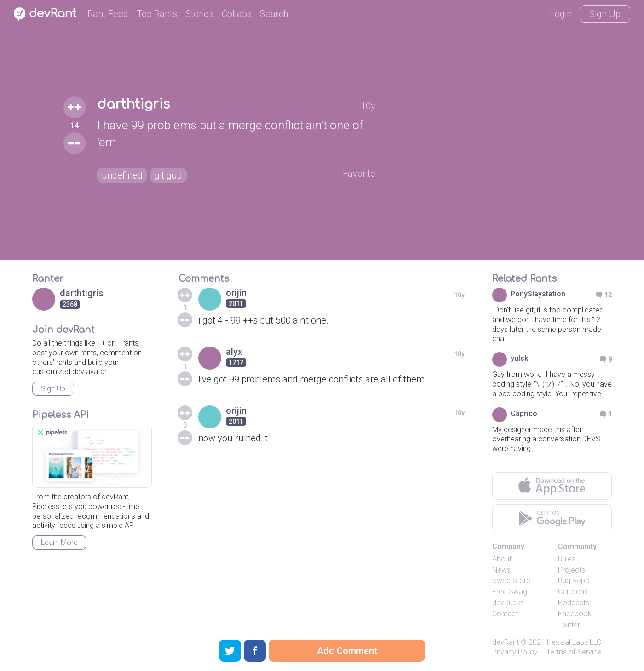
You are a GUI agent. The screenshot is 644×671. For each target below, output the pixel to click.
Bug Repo (574, 581)
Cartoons (573, 592)
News (501, 570)
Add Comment (347, 651)
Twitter (569, 625)
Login (561, 14)
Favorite (359, 174)
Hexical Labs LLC (574, 642)
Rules (567, 559)
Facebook (575, 614)
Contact (505, 614)
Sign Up (605, 14)
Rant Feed (108, 14)
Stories (199, 14)
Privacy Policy (515, 652)
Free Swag (510, 592)
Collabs (237, 14)
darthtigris (133, 104)
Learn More (59, 542)
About (502, 559)
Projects (572, 570)
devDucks (508, 603)
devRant (506, 642)
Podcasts (574, 603)
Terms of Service (574, 652)
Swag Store (511, 581)
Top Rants (157, 14)
